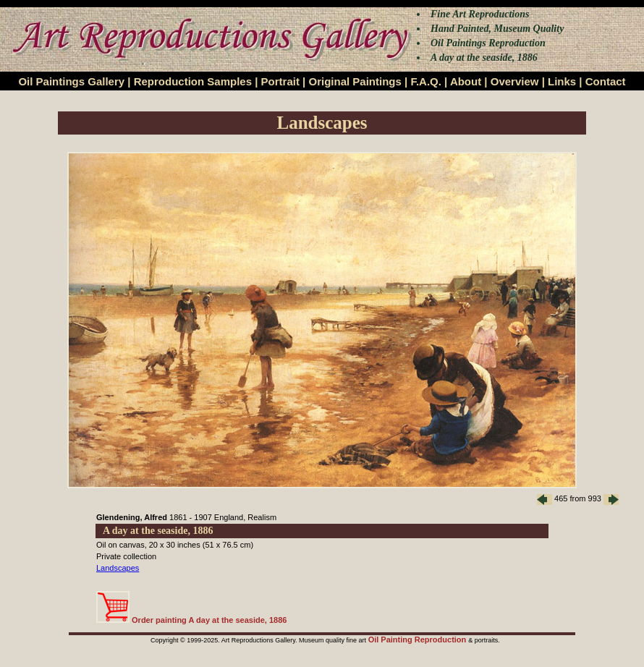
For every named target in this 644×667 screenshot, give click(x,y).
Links (562, 81)
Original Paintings (355, 81)
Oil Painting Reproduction (419, 640)
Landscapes (118, 568)
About (466, 81)
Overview (515, 81)
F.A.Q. (426, 81)
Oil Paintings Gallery (71, 81)
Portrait (280, 81)
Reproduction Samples (193, 81)
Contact (606, 81)
